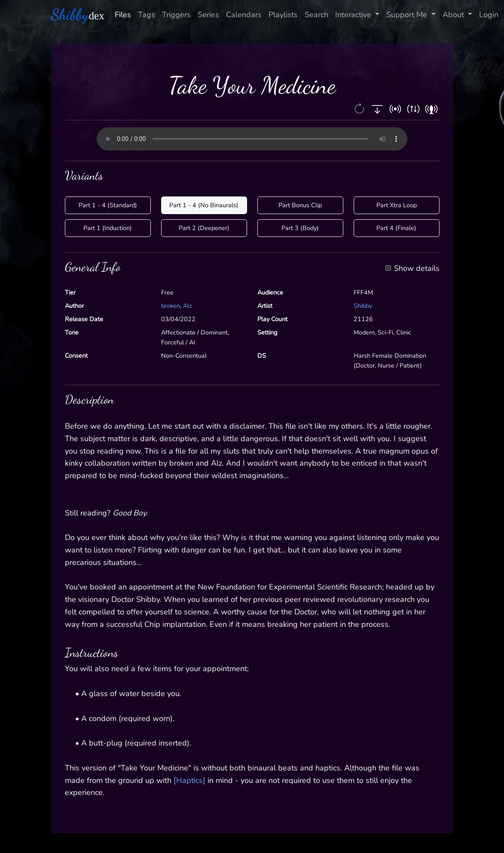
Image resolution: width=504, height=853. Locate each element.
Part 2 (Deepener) (204, 228)
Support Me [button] (408, 15)
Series (208, 15)
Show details (417, 269)
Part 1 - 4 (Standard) (108, 205)
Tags (147, 15)
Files (123, 15)
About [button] (454, 15)
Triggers (176, 15)
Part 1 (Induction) (108, 228)
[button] (360, 108)
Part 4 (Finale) (396, 228)
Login (489, 15)
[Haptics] (189, 780)
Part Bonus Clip (300, 205)
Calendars (244, 15)
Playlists (283, 15)
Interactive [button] (354, 15)
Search (316, 15)
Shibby (363, 306)
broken (171, 306)
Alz (188, 306)
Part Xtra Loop (397, 205)
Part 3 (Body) (300, 228)
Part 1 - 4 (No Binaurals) (204, 205)
